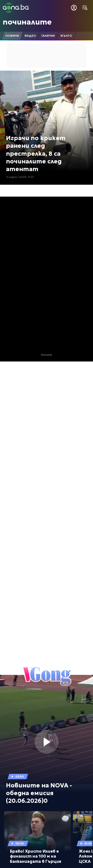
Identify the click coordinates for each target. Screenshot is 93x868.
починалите (27, 22)
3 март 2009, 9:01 (20, 177)
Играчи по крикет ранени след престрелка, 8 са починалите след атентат (36, 154)
